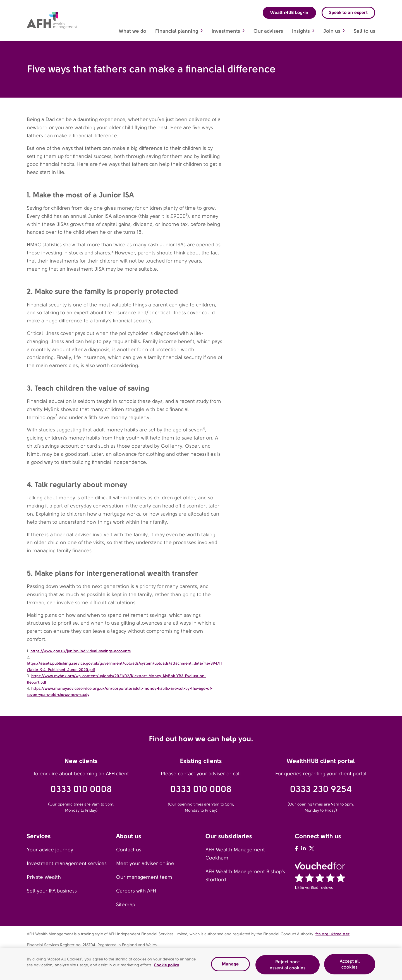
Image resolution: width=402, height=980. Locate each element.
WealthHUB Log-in (289, 12)
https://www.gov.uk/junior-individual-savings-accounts (81, 651)
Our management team (144, 877)
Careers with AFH (136, 891)
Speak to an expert (348, 12)
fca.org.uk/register (332, 934)
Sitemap (126, 905)
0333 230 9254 (321, 789)
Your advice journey (50, 850)
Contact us (129, 850)
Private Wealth (44, 877)
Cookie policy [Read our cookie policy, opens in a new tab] (167, 967)
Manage (230, 966)
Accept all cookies (350, 966)
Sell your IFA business (52, 891)
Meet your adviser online (145, 863)
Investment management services (67, 863)
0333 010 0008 (81, 789)
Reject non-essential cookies (288, 967)
